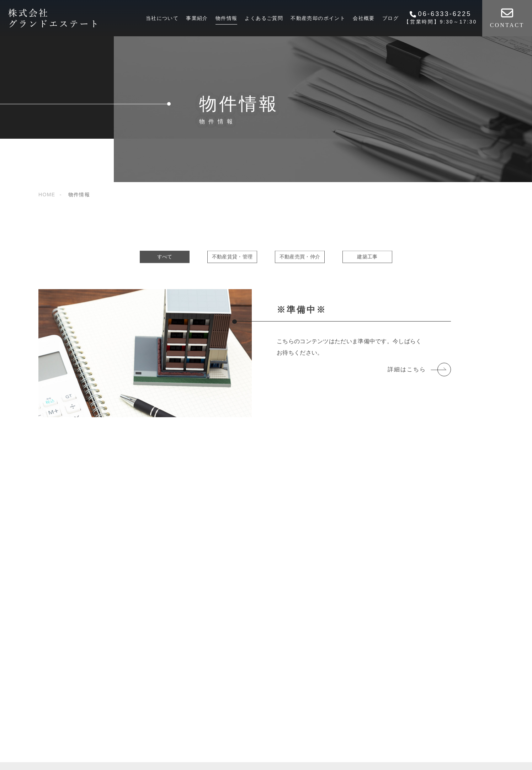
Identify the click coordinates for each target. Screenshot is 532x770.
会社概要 (364, 18)
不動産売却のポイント (318, 18)
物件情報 (227, 18)
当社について (162, 18)
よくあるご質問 (264, 18)
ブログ (390, 18)
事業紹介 (197, 18)
